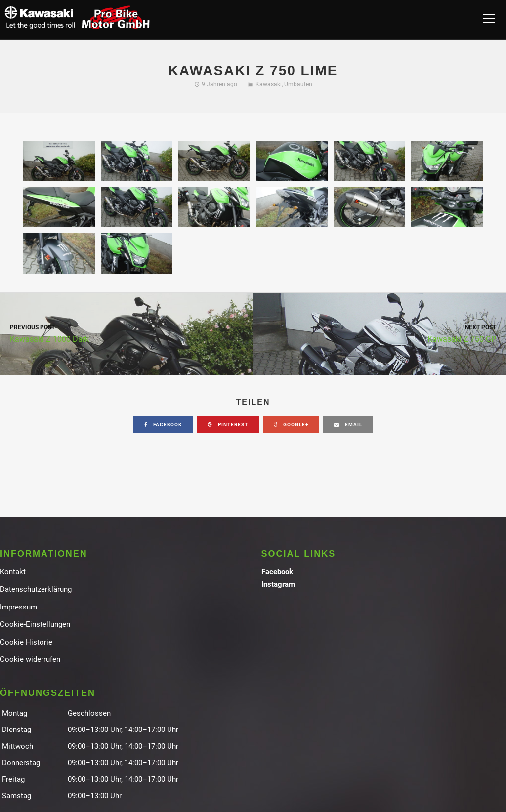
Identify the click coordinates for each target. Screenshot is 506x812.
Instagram (278, 584)
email (348, 425)
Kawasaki (269, 84)
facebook (163, 425)
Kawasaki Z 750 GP (379, 333)
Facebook (277, 572)
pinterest (228, 425)
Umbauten (298, 84)
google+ (291, 425)
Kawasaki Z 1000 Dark (126, 333)
